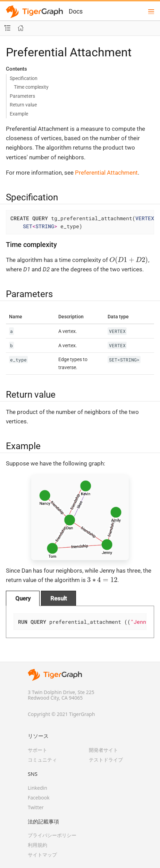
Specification (24, 78)
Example (19, 114)
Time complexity (31, 87)
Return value (23, 105)
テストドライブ (106, 760)
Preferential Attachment (106, 173)
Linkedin (37, 788)
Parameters (22, 96)
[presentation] (129, 260)
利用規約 (37, 845)
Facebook (39, 798)
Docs (76, 11)
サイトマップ (42, 855)
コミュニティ (42, 760)
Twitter (36, 807)
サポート (37, 750)
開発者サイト (103, 750)
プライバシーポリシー (52, 835)
